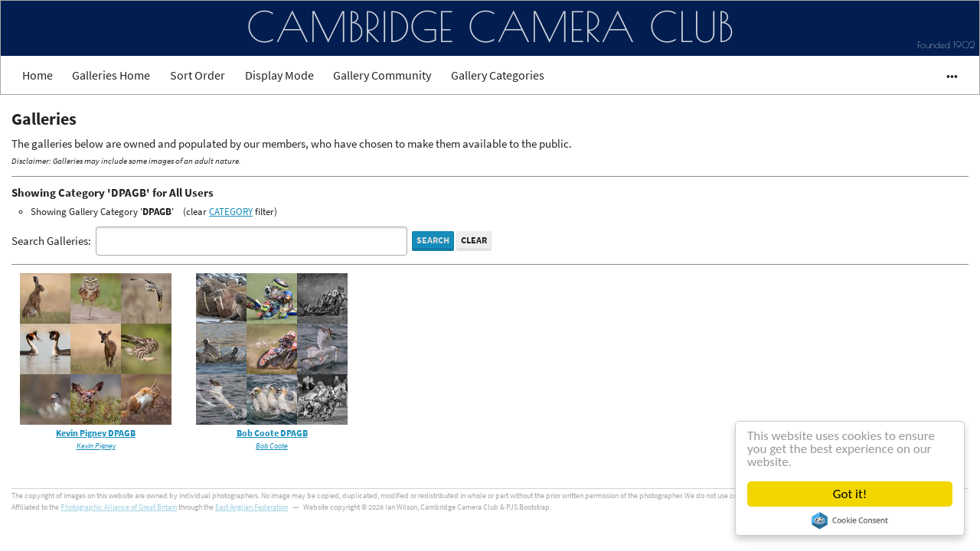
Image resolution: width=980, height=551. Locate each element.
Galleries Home (111, 75)
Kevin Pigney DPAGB (96, 433)
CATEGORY (231, 211)
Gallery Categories (498, 75)
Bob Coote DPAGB (272, 433)
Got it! (850, 494)
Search (433, 240)
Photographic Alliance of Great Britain (119, 507)
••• (945, 75)
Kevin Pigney (96, 446)
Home (38, 75)
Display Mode (279, 75)
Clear (474, 240)
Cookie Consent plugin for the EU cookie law (850, 520)
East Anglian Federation (252, 507)
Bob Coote (272, 446)
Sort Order (198, 75)
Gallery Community (382, 75)
